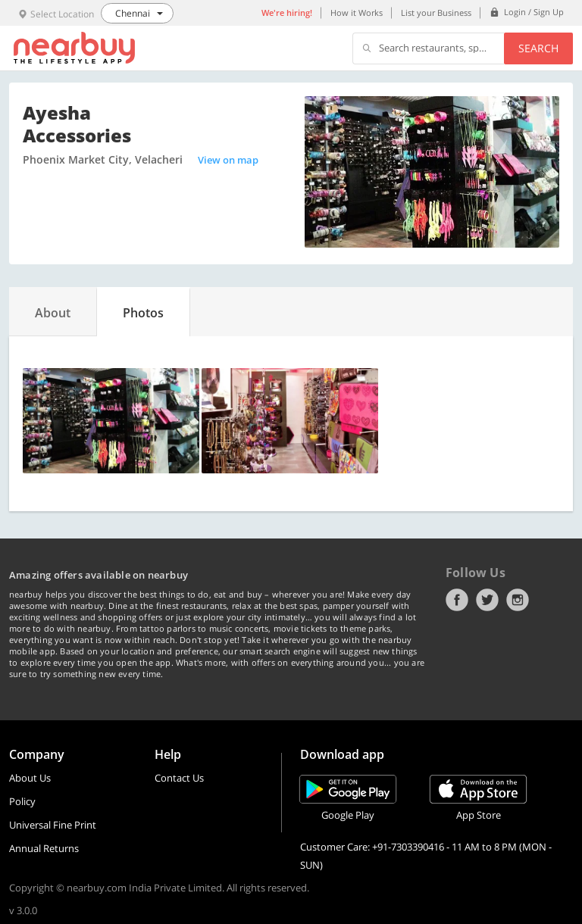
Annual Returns (44, 848)
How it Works (357, 12)
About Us (30, 778)
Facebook (457, 600)
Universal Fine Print (53, 825)
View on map (228, 160)
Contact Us (179, 778)
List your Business (436, 12)
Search (538, 48)
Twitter (487, 600)
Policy (22, 801)
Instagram (518, 600)
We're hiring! (287, 12)
